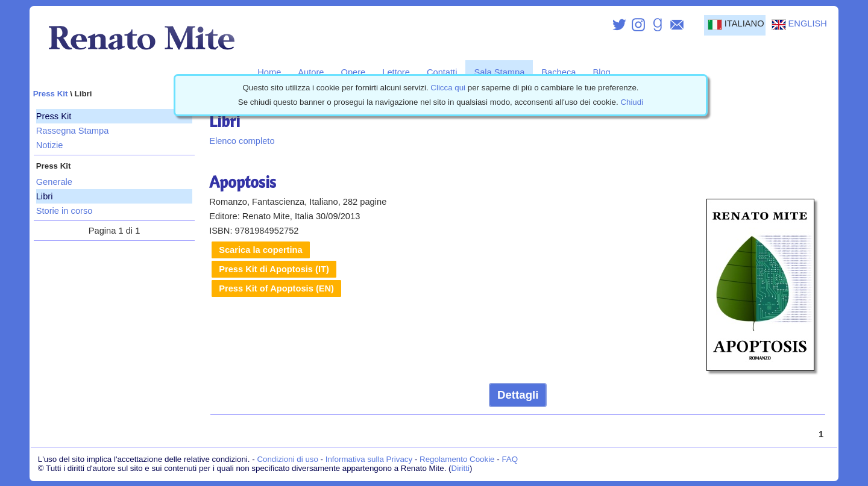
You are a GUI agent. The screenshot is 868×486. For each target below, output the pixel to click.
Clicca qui (448, 88)
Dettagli (518, 395)
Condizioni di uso (288, 459)
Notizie (50, 145)
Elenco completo (242, 141)
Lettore (396, 72)
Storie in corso (64, 211)
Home (269, 72)
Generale (54, 182)
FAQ (510, 459)
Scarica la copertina (261, 250)
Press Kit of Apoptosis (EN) (276, 288)
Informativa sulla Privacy (369, 459)
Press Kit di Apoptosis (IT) (274, 269)
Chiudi (632, 102)
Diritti (461, 468)
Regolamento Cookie (457, 459)
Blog (601, 72)
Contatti (442, 72)
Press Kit (51, 94)
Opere (354, 72)
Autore (311, 72)
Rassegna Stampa (73, 131)
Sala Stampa (499, 72)
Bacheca (558, 72)
